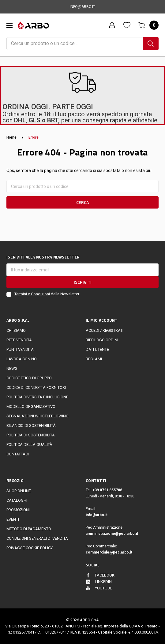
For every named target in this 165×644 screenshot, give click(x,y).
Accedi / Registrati (105, 330)
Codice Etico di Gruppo (29, 378)
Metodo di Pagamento (29, 529)
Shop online (19, 491)
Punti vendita (20, 349)
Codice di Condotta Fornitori (36, 387)
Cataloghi (17, 500)
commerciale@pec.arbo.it (109, 552)
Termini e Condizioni (32, 294)
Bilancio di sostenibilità (31, 425)
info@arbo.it (97, 515)
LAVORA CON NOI (22, 359)
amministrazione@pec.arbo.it (112, 534)
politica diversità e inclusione (37, 397)
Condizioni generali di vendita (37, 538)
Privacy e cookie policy (30, 548)
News (12, 368)
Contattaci (18, 454)
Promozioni (18, 510)
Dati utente (97, 349)
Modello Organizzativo (31, 406)
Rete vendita (19, 340)
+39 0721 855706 (107, 490)
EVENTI (13, 519)
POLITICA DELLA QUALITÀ (29, 445)
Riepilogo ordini (102, 340)
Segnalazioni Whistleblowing (37, 416)
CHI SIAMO (16, 330)
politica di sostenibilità (31, 435)
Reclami (94, 359)
